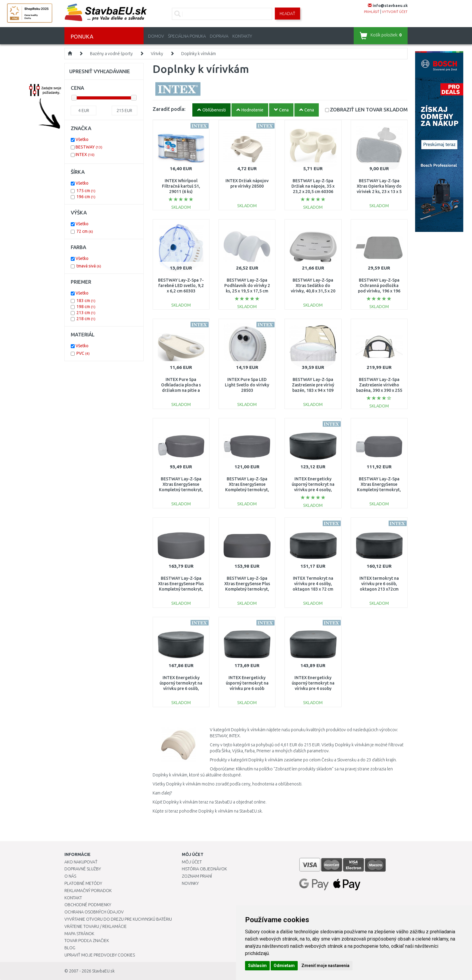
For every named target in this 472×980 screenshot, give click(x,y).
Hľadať (287, 14)
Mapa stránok (79, 934)
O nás (70, 876)
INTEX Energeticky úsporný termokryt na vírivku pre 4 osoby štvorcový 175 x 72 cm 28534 (313, 689)
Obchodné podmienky (88, 905)
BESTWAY (89, 147)
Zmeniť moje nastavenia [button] (325, 966)
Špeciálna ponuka (187, 36)
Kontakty (242, 36)
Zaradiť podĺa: (169, 109)
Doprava (219, 36)
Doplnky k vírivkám (199, 54)
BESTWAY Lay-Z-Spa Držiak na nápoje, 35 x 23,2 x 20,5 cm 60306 (313, 186)
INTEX (85, 154)
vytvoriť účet (395, 12)
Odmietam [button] (284, 966)
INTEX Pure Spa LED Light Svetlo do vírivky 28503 (247, 385)
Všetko (82, 139)
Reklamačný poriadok (88, 891)
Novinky (190, 883)
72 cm (85, 231)
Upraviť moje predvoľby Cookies (100, 955)
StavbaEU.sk (103, 971)
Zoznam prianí (197, 876)
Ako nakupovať (81, 862)
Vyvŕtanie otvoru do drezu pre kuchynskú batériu (118, 919)
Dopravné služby (83, 869)
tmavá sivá (89, 266)
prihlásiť (372, 12)
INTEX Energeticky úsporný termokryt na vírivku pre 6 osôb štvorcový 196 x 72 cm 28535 (247, 689)
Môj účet (192, 862)
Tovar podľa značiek (87, 941)
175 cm (86, 191)
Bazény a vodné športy (111, 54)
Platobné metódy (83, 883)
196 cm (86, 197)
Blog (70, 948)
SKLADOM (369, 109)
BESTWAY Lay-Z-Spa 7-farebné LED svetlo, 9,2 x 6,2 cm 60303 (181, 286)
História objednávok (204, 869)
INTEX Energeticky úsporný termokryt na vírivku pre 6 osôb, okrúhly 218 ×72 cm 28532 (181, 689)
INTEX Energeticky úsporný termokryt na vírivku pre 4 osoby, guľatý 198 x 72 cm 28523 (313, 490)
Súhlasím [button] (257, 966)
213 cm (86, 313)
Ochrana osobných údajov (94, 912)
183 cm (86, 301)
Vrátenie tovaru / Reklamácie (96, 926)
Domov (156, 36)
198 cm (86, 307)
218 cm (86, 319)
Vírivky (157, 54)
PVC (83, 353)
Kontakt (73, 898)
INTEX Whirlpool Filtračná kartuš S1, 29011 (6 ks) (181, 186)
